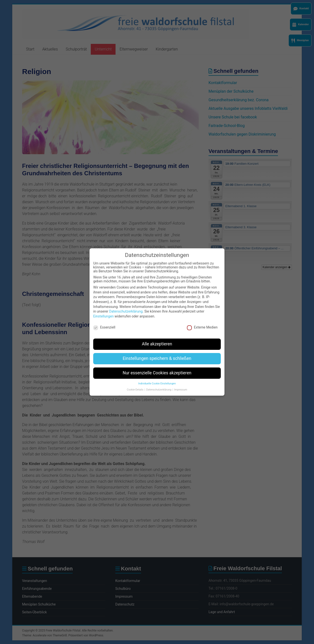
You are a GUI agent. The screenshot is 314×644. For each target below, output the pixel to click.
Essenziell (104, 322)
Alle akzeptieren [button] (157, 339)
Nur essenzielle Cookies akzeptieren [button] (157, 368)
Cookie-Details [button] (135, 385)
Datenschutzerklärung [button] (159, 385)
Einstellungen (104, 311)
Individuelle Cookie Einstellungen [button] (157, 379)
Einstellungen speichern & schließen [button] (157, 354)
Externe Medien (202, 322)
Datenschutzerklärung (126, 306)
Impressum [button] (181, 385)
